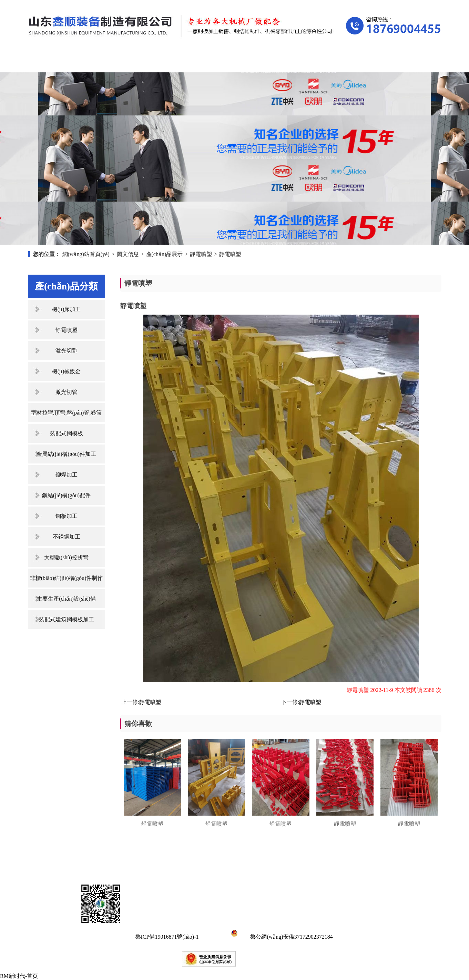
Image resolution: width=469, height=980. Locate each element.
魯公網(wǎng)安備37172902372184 (281, 937)
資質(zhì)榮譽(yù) (290, 61)
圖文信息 (128, 254)
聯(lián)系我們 (407, 61)
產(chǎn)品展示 (174, 61)
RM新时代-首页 (19, 976)
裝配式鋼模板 (67, 433)
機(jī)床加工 (67, 309)
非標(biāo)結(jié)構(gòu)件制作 (67, 578)
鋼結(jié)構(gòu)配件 (66, 495)
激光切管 (67, 392)
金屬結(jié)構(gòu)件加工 (66, 454)
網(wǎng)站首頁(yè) (57, 61)
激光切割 (67, 351)
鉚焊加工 (67, 475)
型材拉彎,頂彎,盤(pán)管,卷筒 (67, 413)
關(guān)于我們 (115, 61)
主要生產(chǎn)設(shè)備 (66, 599)
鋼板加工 (67, 516)
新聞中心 (232, 61)
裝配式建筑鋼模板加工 (67, 619)
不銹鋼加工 (67, 537)
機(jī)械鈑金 (67, 371)
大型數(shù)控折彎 (66, 557)
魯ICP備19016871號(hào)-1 (167, 937)
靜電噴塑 (201, 254)
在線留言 (348, 61)
